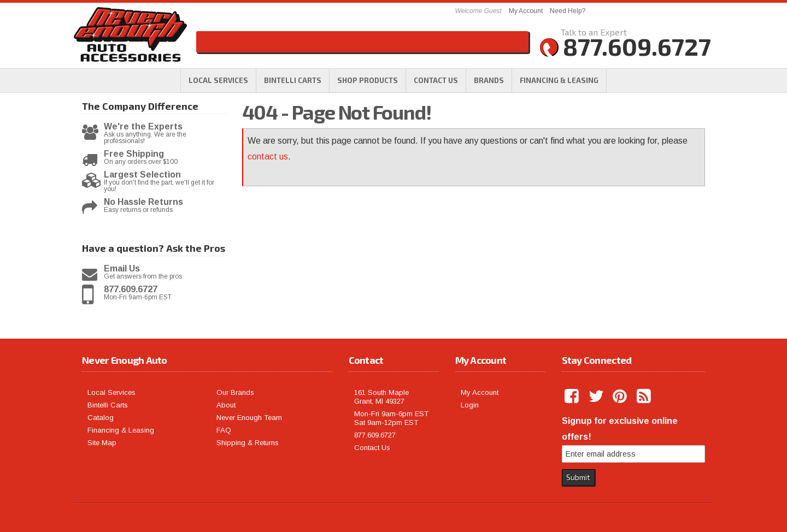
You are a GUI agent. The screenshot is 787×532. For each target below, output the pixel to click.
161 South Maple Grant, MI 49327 (381, 397)
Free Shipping (134, 154)
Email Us (122, 269)
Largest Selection (142, 175)
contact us (268, 156)
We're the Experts (143, 127)
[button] (368, 80)
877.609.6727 (131, 289)
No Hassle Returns (143, 202)
